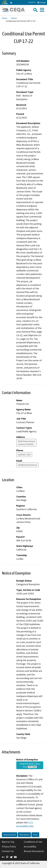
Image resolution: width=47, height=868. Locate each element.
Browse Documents (34, 851)
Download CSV (10, 835)
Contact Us (32, 2)
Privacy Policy (9, 847)
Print (35, 835)
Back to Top (8, 842)
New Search (24, 835)
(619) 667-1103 (24, 455)
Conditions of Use (33, 842)
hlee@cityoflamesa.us (27, 465)
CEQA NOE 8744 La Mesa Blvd (30, 765)
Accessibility (30, 847)
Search (14, 18)
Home (5, 18)
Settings (41, 2)
